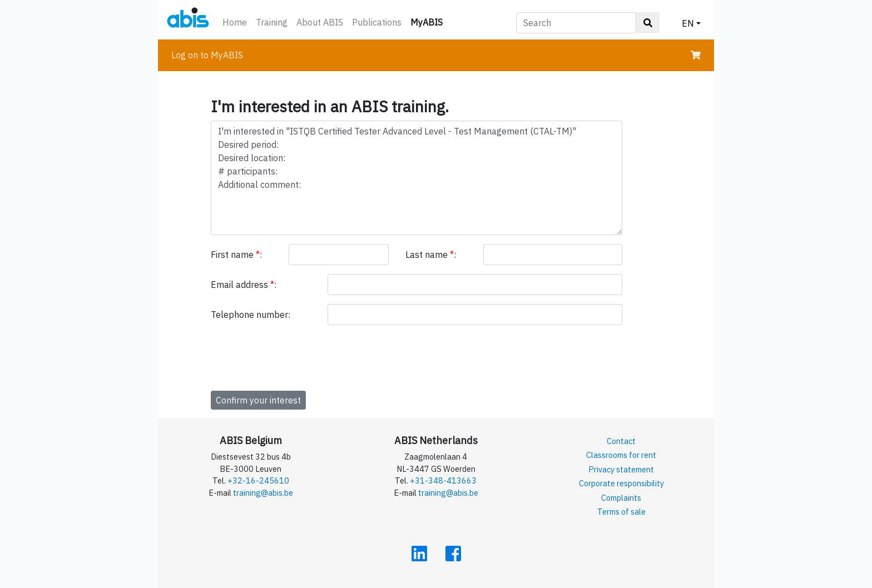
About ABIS (320, 22)
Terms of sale (621, 512)
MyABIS (429, 21)
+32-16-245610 (258, 480)
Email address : (244, 285)
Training (272, 22)
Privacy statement (621, 469)
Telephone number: (251, 315)
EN (688, 23)
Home (235, 22)
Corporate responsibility (621, 483)
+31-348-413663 (443, 480)
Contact (621, 441)
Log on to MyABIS (207, 55)
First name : (236, 255)
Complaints (621, 498)
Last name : (431, 255)
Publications (377, 22)
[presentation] (295, 356)
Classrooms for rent (621, 455)
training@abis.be (263, 493)
